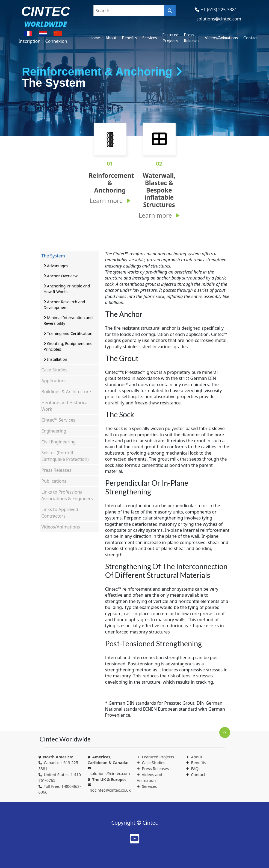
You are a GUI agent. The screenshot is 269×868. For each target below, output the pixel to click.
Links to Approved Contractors (60, 513)
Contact (251, 38)
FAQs (196, 769)
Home (95, 38)
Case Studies (54, 370)
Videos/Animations (221, 38)
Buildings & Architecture (66, 392)
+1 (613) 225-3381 (219, 10)
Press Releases (192, 38)
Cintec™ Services (58, 420)
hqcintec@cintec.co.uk (110, 790)
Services (150, 38)
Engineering (54, 431)
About (111, 38)
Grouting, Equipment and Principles (68, 346)
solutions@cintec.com (219, 19)
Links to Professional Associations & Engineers (67, 495)
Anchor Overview (61, 276)
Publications (54, 481)
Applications (54, 381)
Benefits (129, 38)
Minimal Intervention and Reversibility (68, 320)
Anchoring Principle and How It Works (67, 289)
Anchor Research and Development (64, 305)
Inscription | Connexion (43, 41)
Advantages (56, 266)
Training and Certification (68, 333)
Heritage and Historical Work (65, 406)
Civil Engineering (59, 442)
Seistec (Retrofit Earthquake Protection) (65, 456)
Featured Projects (170, 38)
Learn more (106, 201)
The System (53, 256)
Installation (56, 359)
